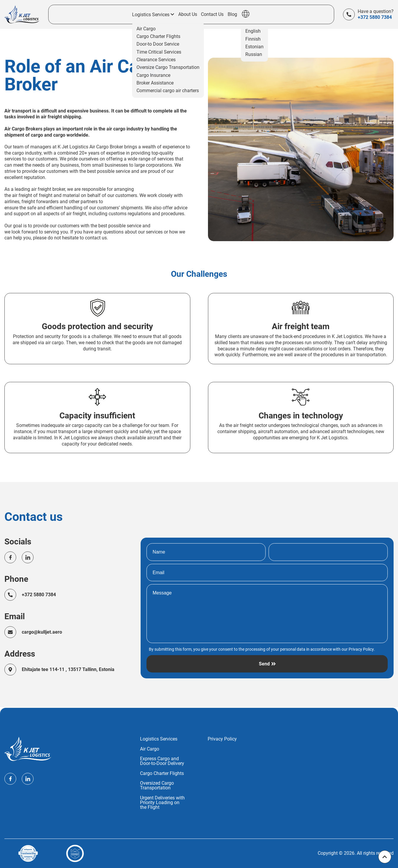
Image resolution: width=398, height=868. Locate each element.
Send (264, 664)
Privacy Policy (361, 650)
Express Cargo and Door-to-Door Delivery (162, 761)
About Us (188, 15)
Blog (232, 15)
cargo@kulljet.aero (42, 632)
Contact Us (212, 15)
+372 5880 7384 (375, 18)
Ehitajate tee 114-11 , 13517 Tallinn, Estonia (68, 670)
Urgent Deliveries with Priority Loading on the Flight (162, 803)
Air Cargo (150, 749)
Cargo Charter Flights (162, 773)
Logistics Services (159, 739)
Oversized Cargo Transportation (157, 786)
